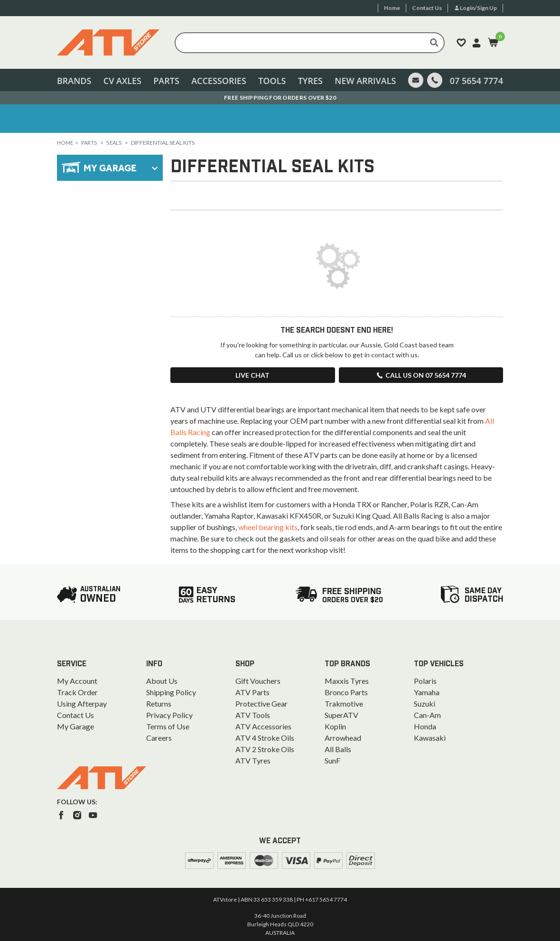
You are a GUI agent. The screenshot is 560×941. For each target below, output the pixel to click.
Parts (166, 81)
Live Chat (252, 375)
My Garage (75, 726)
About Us (162, 681)
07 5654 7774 (476, 81)
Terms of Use (168, 726)
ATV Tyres (253, 760)
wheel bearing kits (268, 527)
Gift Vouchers (258, 681)
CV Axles (122, 81)
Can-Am (427, 715)
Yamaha (427, 692)
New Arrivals (365, 81)
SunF (332, 760)
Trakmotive (344, 703)
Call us (421, 375)
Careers (159, 738)
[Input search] (310, 43)
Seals (116, 143)
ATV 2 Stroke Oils (265, 749)
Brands (74, 81)
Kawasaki (430, 738)
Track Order (77, 692)
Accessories (219, 81)
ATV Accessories (263, 726)
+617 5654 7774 (326, 899)
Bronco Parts (346, 692)
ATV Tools (253, 715)
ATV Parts (252, 692)
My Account (77, 681)
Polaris (425, 681)
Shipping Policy (171, 692)
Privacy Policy (169, 715)
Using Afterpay (82, 703)
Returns (159, 703)
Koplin (335, 726)
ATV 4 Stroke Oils (265, 738)
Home (66, 143)
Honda (425, 726)
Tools (272, 81)
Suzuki (425, 703)
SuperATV (341, 715)
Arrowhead (343, 738)
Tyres (310, 81)
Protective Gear (261, 703)
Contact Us (75, 715)
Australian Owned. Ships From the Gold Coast (280, 98)
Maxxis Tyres (347, 681)
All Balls (338, 749)
